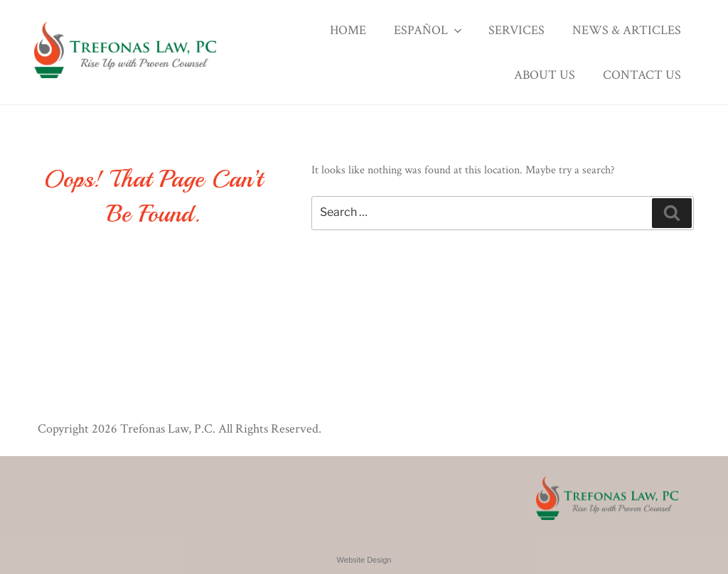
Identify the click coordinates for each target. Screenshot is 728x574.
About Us (545, 75)
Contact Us (642, 75)
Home (348, 30)
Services (516, 30)
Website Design (364, 560)
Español (429, 30)
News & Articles (627, 30)
